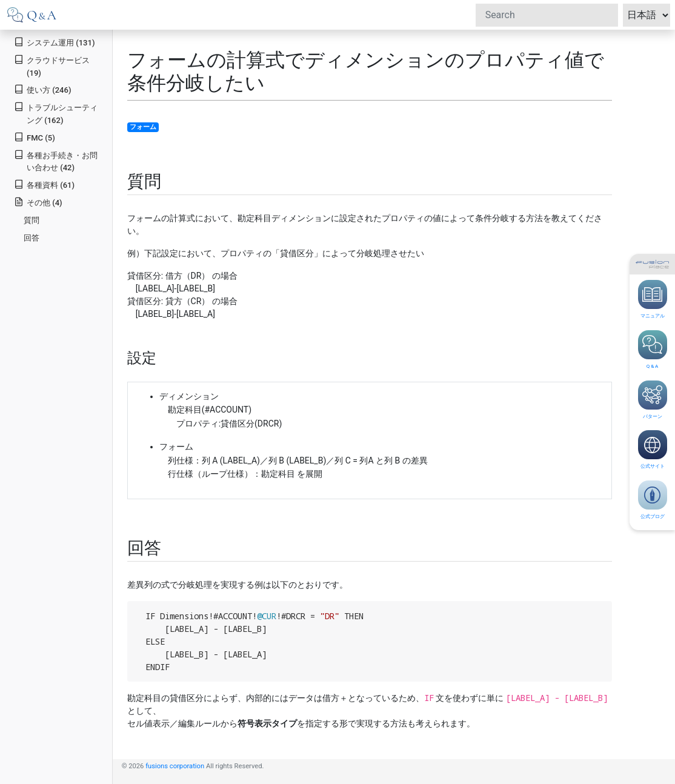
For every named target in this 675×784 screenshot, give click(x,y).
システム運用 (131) (54, 42)
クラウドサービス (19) (52, 66)
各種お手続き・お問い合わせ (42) (56, 161)
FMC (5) (35, 137)
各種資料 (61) (44, 184)
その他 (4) (38, 202)
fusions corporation (175, 766)
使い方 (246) (42, 89)
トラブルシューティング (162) (56, 113)
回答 (32, 238)
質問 (32, 220)
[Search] (547, 15)
